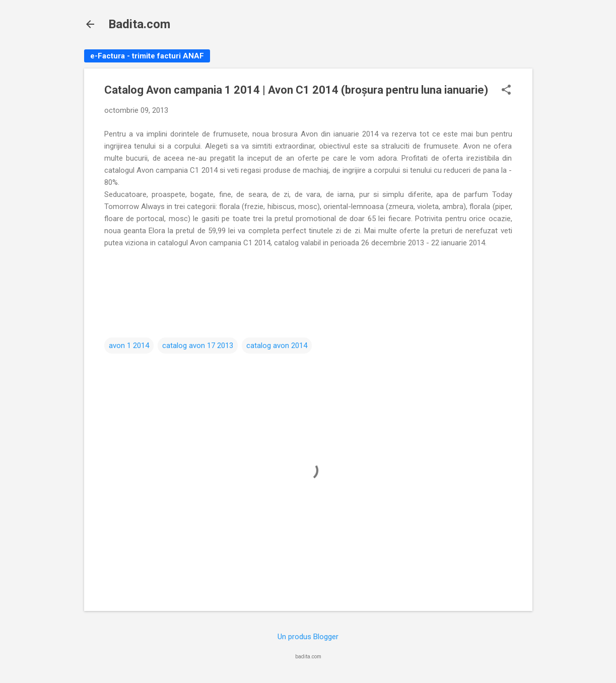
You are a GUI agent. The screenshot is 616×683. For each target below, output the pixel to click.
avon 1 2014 (129, 346)
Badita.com (139, 24)
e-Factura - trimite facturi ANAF (147, 56)
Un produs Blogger (308, 637)
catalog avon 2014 (277, 346)
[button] (506, 91)
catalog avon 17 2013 (198, 346)
